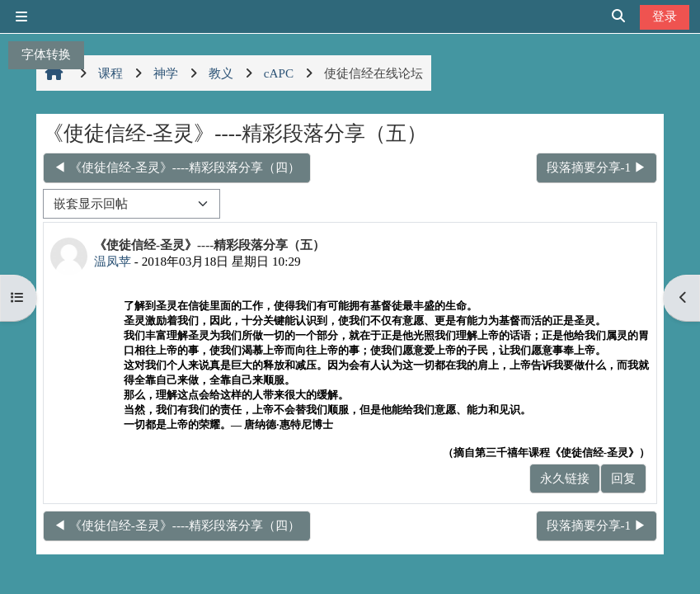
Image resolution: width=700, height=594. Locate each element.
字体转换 (46, 54)
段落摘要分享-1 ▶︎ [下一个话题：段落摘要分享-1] (597, 167)
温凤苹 (113, 261)
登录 (665, 16)
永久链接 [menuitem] (565, 478)
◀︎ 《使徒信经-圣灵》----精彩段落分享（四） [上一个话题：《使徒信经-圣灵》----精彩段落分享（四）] (177, 167)
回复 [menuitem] (623, 478)
